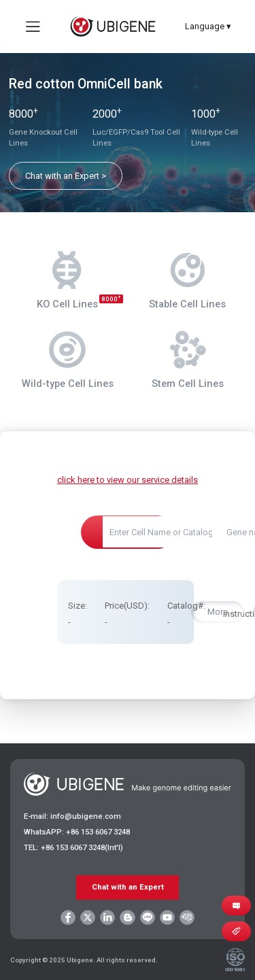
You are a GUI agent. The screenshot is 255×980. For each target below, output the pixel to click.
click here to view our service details (128, 480)
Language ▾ (208, 26)
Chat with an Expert (128, 887)
